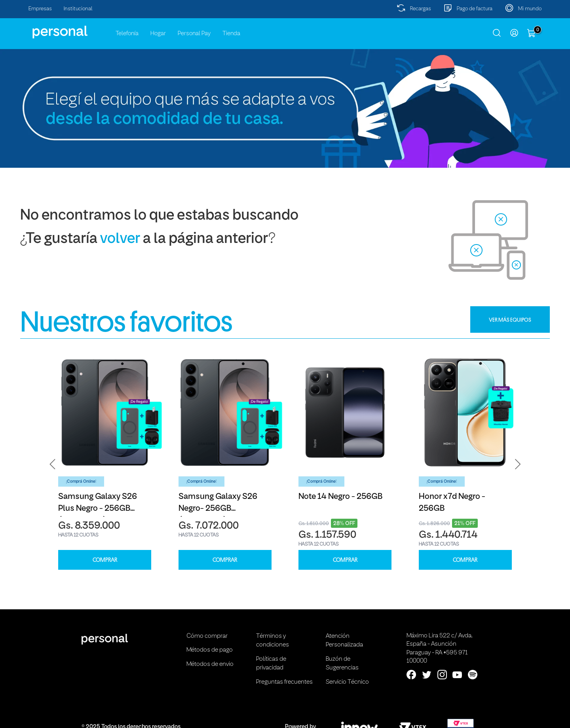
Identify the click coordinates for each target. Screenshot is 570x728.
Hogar (158, 34)
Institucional (78, 9)
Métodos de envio (210, 664)
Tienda (231, 34)
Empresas (40, 9)
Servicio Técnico (347, 682)
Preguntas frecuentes (284, 682)
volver (120, 239)
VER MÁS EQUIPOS (510, 320)
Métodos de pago (210, 650)
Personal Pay (194, 34)
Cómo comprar (207, 636)
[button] (53, 464)
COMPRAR (105, 560)
